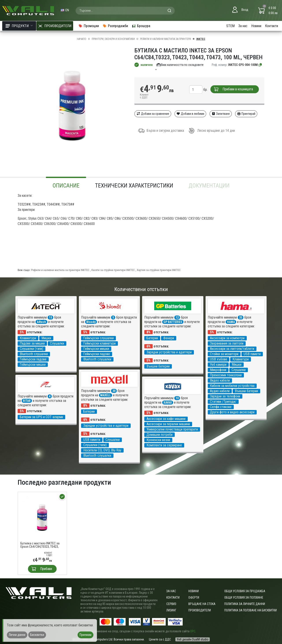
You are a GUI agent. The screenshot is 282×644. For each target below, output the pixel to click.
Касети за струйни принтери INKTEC (113, 270)
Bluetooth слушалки (34, 354)
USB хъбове (219, 359)
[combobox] (125, 11)
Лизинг (171, 610)
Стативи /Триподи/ (223, 402)
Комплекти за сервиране (164, 445)
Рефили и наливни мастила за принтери (166, 39)
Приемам (85, 635)
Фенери (169, 338)
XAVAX (168, 403)
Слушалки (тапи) (32, 349)
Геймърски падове (33, 359)
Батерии (152, 338)
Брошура (141, 26)
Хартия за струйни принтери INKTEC (159, 270)
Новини (256, 26)
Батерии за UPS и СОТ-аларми (41, 417)
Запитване (221, 114)
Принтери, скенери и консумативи (113, 39)
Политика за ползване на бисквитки (250, 610)
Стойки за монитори (224, 354)
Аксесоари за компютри (227, 338)
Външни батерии (158, 366)
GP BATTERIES (173, 322)
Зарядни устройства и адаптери (169, 352)
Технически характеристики (134, 186)
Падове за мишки (32, 343)
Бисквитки (37, 635)
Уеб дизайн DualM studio (193, 639)
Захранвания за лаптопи (227, 343)
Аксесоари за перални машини (168, 424)
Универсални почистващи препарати (172, 429)
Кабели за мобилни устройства (232, 386)
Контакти (272, 26)
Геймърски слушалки (98, 338)
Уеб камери (218, 365)
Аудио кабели (220, 391)
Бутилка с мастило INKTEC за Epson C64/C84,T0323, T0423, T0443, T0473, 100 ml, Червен (40, 545)
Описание (66, 186)
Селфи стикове (221, 407)
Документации (209, 186)
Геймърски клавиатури (99, 343)
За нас (243, 26)
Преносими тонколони (226, 375)
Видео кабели (220, 380)
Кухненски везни (158, 440)
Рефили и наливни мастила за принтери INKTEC (60, 270)
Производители (200, 610)
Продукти (19, 26)
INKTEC (201, 39)
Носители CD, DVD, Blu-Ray (102, 450)
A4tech (41, 322)
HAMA (231, 322)
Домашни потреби (160, 435)
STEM (230, 26)
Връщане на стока (202, 604)
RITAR (27, 401)
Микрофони (218, 370)
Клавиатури (28, 338)
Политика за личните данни (245, 604)
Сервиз (171, 604)
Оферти (194, 598)
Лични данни (17, 635)
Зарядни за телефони (225, 396)
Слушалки (57, 343)
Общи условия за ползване (244, 598)
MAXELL (106, 395)
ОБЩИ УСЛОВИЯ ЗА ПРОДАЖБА (245, 591)
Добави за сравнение (153, 114)
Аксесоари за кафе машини (166, 419)
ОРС (193, 631)
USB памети (252, 354)
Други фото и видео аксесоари (232, 412)
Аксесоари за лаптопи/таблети (232, 349)
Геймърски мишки (33, 365)
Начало (82, 39)
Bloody (91, 322)
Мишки (46, 338)
